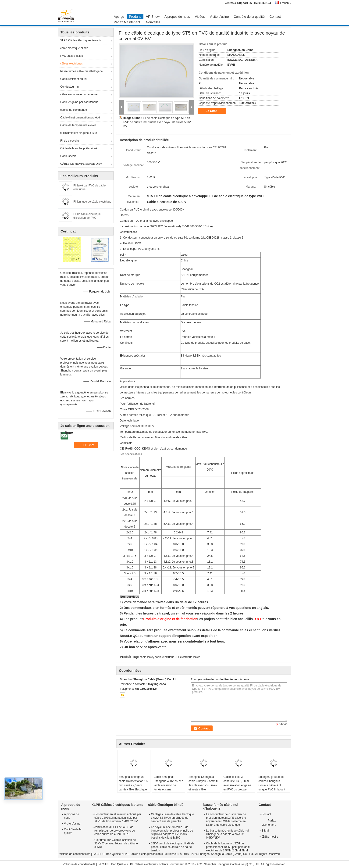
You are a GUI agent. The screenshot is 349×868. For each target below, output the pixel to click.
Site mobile (270, 837)
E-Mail (265, 831)
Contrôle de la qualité (249, 17)
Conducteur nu (69, 87)
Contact (275, 17)
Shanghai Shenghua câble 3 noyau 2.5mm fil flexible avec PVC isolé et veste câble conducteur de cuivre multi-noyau (203, 787)
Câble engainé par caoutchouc (79, 102)
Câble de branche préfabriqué (79, 148)
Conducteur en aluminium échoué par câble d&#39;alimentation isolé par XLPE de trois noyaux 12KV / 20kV (118, 818)
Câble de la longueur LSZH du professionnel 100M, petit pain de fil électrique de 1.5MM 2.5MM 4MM (228, 847)
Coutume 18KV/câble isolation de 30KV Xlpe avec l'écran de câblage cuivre (116, 843)
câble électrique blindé (74, 48)
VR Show (153, 17)
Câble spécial (69, 156)
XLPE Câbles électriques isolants (81, 40)
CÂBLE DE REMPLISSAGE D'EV (81, 164)
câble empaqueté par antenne (79, 94)
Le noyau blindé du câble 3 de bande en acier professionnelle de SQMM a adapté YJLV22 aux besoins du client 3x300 (172, 832)
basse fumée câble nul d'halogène (82, 71)
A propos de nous (177, 17)
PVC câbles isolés (72, 56)
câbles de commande (74, 110)
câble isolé (146, 657)
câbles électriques (71, 64)
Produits (135, 17)
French (286, 3)
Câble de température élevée (78, 125)
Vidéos (200, 17)
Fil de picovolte (70, 141)
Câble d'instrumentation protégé (80, 118)
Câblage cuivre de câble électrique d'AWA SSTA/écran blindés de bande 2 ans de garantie (172, 818)
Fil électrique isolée (188, 657)
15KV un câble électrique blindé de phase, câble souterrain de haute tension (173, 847)
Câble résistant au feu (74, 79)
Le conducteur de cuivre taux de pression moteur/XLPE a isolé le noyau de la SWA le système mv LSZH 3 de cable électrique (226, 820)
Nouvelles (153, 22)
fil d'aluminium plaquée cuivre (79, 133)
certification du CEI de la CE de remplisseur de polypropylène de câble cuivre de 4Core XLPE (115, 831)
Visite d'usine (219, 17)
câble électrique (165, 657)
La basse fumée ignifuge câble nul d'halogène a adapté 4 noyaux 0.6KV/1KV (227, 834)
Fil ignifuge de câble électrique (92, 202)
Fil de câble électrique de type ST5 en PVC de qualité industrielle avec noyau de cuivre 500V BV (157, 122)
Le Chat (214, 111)
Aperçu (119, 17)
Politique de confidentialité (74, 854)
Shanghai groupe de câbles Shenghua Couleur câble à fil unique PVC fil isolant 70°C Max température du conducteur (272, 787)
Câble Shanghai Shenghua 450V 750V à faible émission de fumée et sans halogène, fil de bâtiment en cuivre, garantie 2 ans (168, 789)
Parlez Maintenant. (127, 22)
